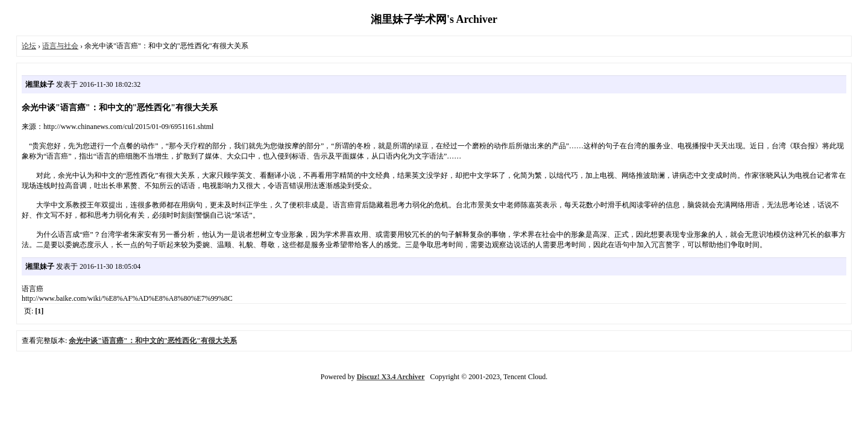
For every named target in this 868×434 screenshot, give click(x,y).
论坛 (29, 46)
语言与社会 (60, 46)
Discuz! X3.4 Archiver (391, 377)
